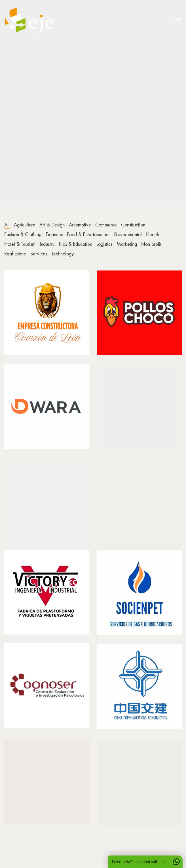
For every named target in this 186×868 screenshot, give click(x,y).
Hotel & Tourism (20, 244)
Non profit (151, 244)
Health (153, 235)
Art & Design (52, 225)
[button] (178, 21)
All (7, 225)
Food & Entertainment (88, 235)
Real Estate (15, 254)
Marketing (127, 244)
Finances (54, 235)
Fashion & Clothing (23, 235)
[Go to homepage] (30, 21)
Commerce (106, 225)
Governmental (128, 235)
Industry (47, 244)
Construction (133, 225)
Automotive (80, 225)
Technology (63, 254)
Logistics (104, 244)
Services (39, 254)
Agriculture (25, 225)
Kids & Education (75, 244)
